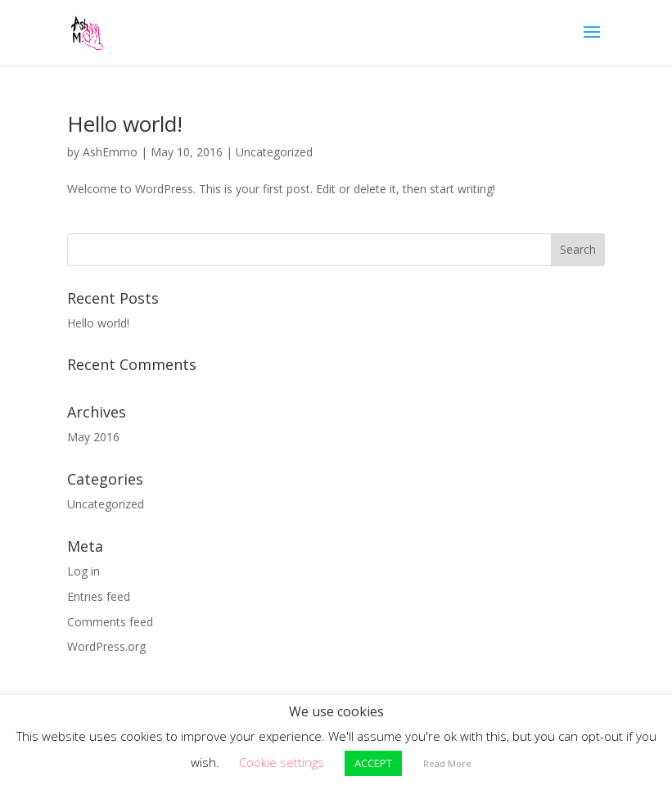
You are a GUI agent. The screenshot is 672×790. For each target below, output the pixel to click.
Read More (447, 763)
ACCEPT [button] (373, 763)
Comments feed (110, 622)
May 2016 (93, 437)
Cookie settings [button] (282, 762)
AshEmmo (110, 152)
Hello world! (125, 124)
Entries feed (99, 596)
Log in (83, 571)
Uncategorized (274, 152)
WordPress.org (106, 646)
